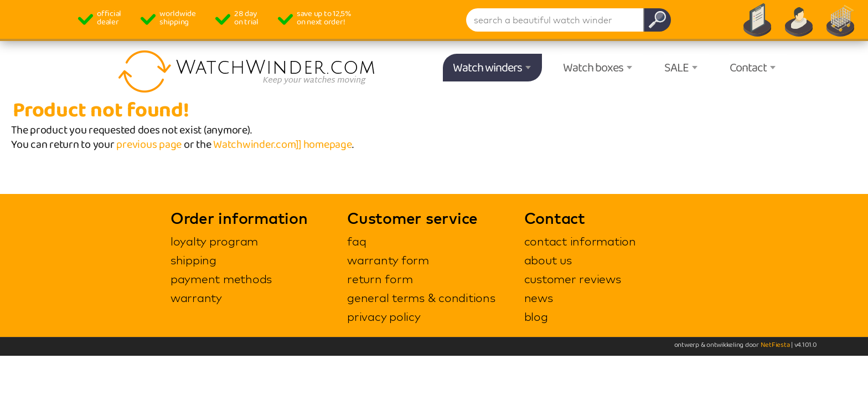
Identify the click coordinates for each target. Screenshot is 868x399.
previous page (149, 145)
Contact (748, 68)
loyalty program (214, 241)
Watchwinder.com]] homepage (283, 145)
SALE (676, 68)
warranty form (388, 260)
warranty (196, 298)
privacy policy (384, 316)
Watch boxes (593, 68)
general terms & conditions (421, 298)
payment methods (221, 279)
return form (380, 279)
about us (548, 260)
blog (536, 316)
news (539, 298)
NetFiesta (775, 345)
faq (356, 241)
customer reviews (573, 279)
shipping (193, 260)
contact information (580, 241)
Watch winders (487, 68)
